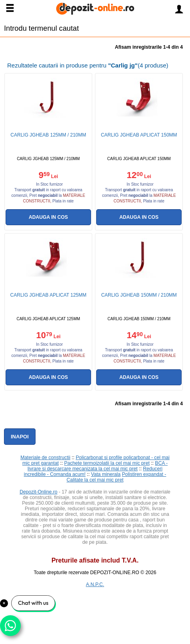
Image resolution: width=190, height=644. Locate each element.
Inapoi (20, 437)
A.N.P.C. (95, 585)
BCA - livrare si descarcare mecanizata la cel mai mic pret (98, 466)
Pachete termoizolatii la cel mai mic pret (107, 463)
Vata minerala (106, 474)
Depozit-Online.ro (39, 492)
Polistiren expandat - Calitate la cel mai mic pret (117, 477)
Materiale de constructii (45, 458)
